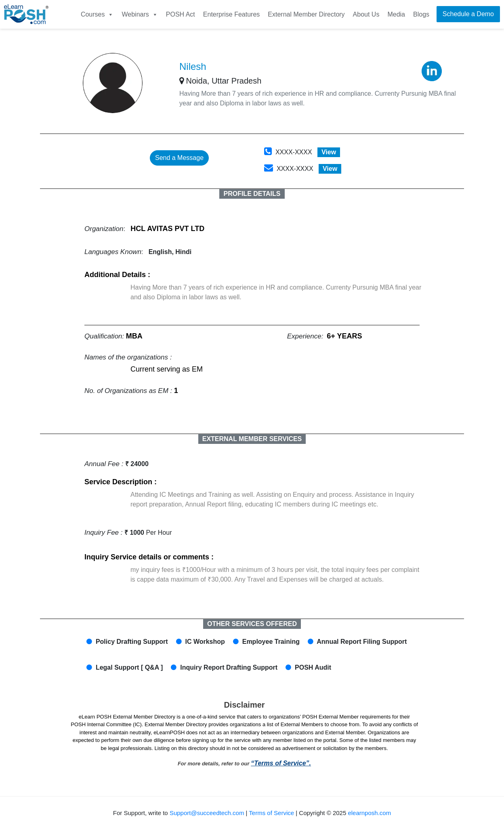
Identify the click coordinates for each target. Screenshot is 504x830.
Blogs (421, 14)
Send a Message (179, 158)
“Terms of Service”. (281, 763)
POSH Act (181, 14)
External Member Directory (306, 14)
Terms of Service (271, 813)
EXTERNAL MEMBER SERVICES (252, 439)
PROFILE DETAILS (252, 194)
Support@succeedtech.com (207, 813)
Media (396, 14)
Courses (97, 14)
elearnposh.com (369, 813)
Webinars (140, 14)
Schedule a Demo (468, 14)
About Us (366, 14)
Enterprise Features (232, 14)
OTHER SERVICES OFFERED (252, 624)
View (329, 152)
